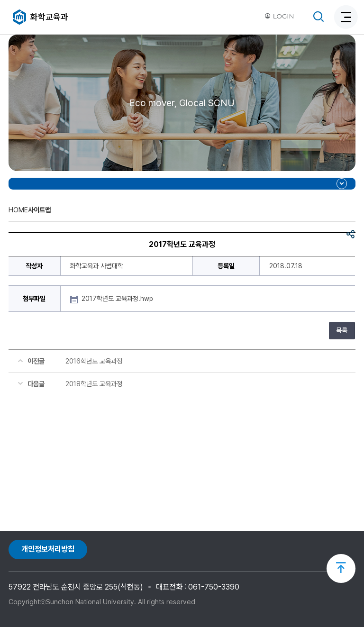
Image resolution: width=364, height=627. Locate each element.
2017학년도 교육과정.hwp (118, 299)
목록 (342, 330)
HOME (18, 210)
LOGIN (279, 16)
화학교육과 (49, 17)
